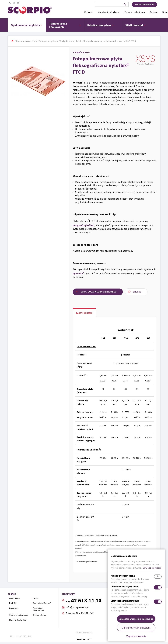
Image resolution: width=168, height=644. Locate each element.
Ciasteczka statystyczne (124, 587)
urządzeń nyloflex (84, 225)
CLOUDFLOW (15, 598)
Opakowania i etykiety (27, 25)
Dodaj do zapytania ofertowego (99, 292)
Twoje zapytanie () (144, 4)
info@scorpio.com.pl (77, 607)
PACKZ (36, 598)
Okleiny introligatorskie (19, 615)
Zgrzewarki (14, 608)
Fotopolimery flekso (49, 41)
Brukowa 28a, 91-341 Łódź (80, 613)
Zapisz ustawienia (136, 636)
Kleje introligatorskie (17, 620)
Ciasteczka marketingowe (125, 601)
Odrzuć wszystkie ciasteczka (136, 628)
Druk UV (12, 603)
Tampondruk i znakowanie (65, 25)
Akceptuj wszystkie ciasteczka (136, 619)
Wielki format (136, 25)
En (14, 3)
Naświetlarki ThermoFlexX (38, 609)
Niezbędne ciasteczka (123, 576)
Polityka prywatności (84, 633)
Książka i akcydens (100, 25)
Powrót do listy (82, 52)
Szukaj (125, 4)
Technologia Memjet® (42, 603)
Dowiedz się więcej (152, 568)
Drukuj (137, 292)
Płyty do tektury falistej (71, 41)
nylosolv (78, 273)
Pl (9, 3)
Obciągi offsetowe (40, 615)
